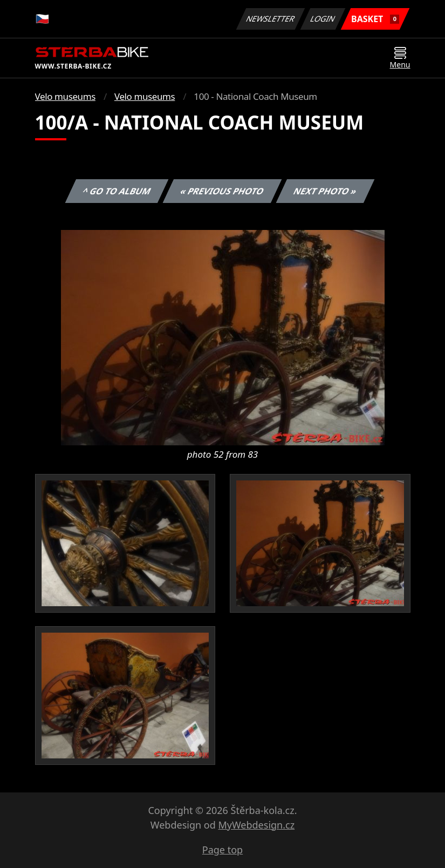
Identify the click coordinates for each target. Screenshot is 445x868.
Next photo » (325, 191)
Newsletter (271, 19)
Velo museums (65, 96)
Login (323, 19)
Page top (222, 850)
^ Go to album (117, 191)
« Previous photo (222, 191)
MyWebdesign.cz (256, 825)
